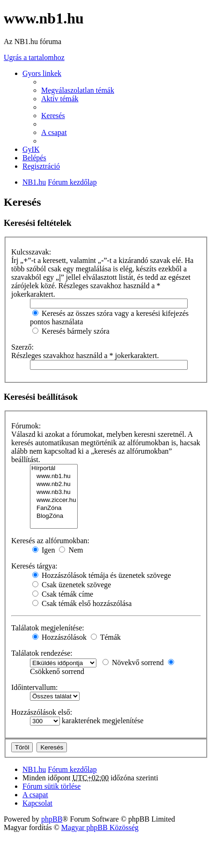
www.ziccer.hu (54, 500)
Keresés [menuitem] (53, 116)
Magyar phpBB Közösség (100, 827)
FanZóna (54, 508)
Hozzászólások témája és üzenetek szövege (102, 575)
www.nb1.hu (54, 476)
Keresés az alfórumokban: (50, 541)
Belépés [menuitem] (34, 158)
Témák (106, 637)
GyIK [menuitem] (31, 149)
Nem (71, 550)
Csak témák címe (63, 594)
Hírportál (54, 468)
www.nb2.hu (54, 484)
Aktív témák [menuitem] (60, 99)
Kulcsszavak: (31, 252)
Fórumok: (26, 426)
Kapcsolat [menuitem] (37, 803)
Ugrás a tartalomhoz (34, 57)
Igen (44, 550)
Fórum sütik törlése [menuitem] (51, 786)
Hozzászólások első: (42, 712)
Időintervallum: (35, 687)
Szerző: (22, 347)
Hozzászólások (59, 637)
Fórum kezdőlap (72, 769)
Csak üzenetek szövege (72, 585)
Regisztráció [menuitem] (41, 166)
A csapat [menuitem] (54, 132)
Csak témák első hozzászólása (82, 603)
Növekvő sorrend (133, 662)
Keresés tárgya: (34, 566)
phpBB (52, 819)
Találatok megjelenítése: (48, 628)
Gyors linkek (42, 73)
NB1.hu (34, 769)
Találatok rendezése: (42, 653)
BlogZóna (54, 516)
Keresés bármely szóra (71, 331)
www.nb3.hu (54, 492)
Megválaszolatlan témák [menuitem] (78, 90)
